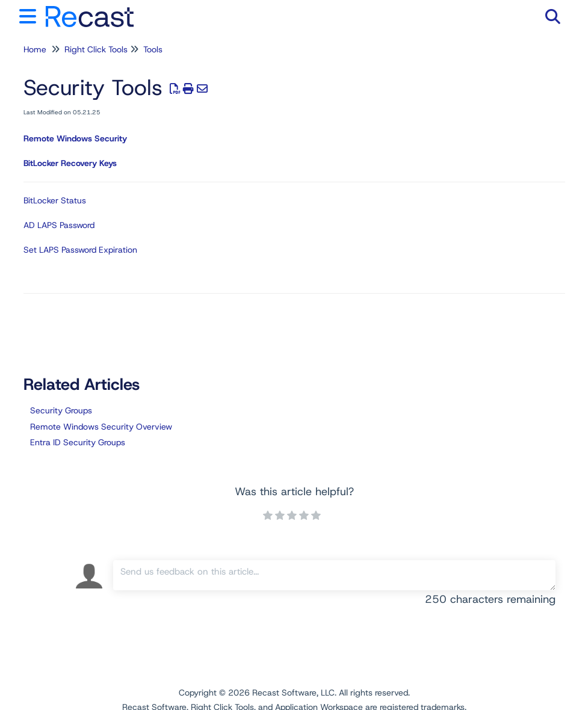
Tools (153, 49)
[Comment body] (334, 575)
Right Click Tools (96, 49)
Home (35, 49)
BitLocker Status (55, 200)
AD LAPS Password (59, 225)
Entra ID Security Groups (78, 442)
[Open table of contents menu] (30, 15)
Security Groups (61, 410)
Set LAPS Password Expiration (80, 250)
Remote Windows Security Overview (101, 427)
